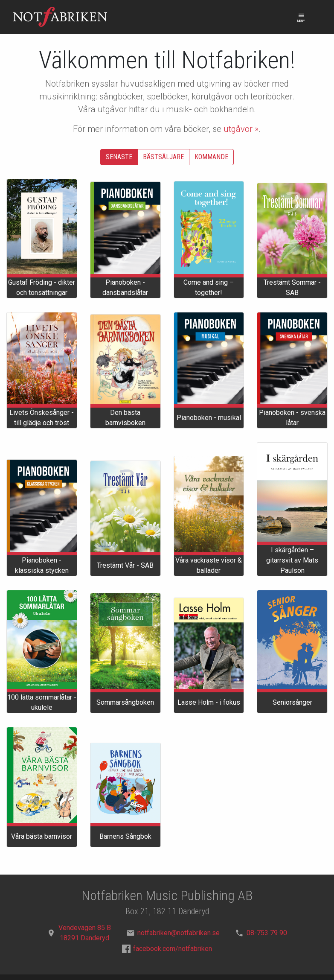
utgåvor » (241, 129)
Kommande (211, 157)
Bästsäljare (163, 157)
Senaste (119, 157)
